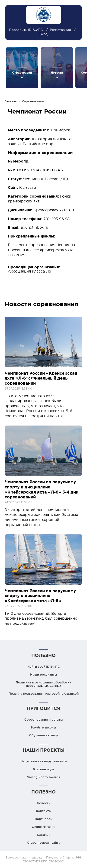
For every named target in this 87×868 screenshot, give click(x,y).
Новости (44, 803)
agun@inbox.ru (34, 227)
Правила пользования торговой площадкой (44, 693)
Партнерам (44, 819)
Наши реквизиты (43, 674)
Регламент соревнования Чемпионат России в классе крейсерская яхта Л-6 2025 (42, 250)
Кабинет (43, 835)
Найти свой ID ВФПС (44, 666)
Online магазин (43, 827)
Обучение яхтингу (43, 735)
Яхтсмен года (43, 769)
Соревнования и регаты (43, 719)
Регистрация (60, 30)
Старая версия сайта (44, 842)
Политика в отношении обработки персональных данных (43, 684)
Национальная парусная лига (44, 761)
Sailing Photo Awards (44, 777)
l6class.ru (28, 187)
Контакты (44, 811)
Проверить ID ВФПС (26, 30)
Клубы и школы (43, 727)
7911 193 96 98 (56, 219)
